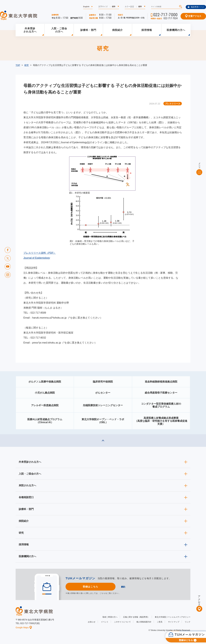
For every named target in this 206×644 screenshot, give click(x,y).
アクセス (199, 599)
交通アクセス (193, 16)
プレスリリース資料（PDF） (40, 253)
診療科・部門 (88, 30)
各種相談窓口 (26, 497)
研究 (27, 65)
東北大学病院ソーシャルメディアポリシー (173, 617)
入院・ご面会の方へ (59, 30)
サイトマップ (174, 622)
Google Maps (24, 627)
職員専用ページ (196, 7)
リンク (188, 622)
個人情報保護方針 (144, 622)
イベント (105, 622)
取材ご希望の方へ (110, 617)
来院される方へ (27, 485)
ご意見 (160, 622)
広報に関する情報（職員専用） (136, 617)
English (86, 7)
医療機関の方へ (176, 30)
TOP (18, 65)
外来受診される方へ (30, 30)
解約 (123, 587)
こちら (102, 593)
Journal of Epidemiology (37, 258)
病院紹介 (118, 30)
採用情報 (147, 30)
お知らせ (92, 622)
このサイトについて (122, 622)
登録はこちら (90, 587)
